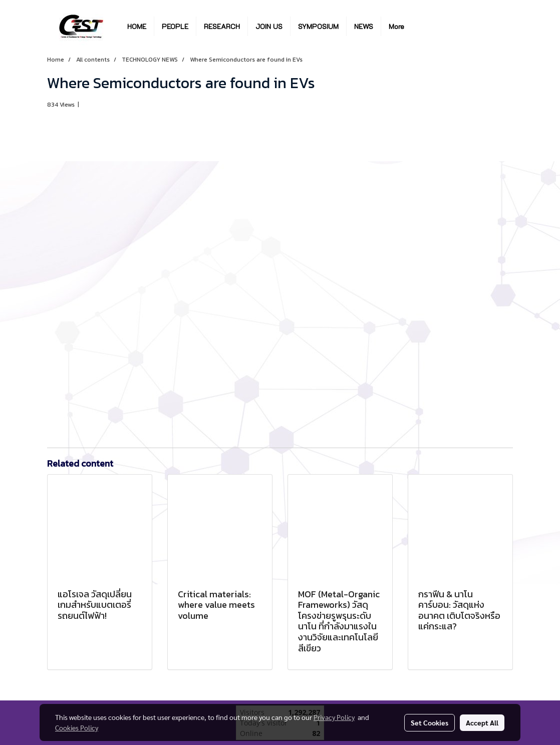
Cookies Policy (77, 727)
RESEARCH (222, 26)
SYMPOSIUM (318, 26)
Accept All (482, 722)
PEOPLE (175, 26)
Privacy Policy (334, 717)
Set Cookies (430, 722)
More (396, 26)
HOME (137, 26)
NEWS (364, 26)
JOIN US (269, 26)
